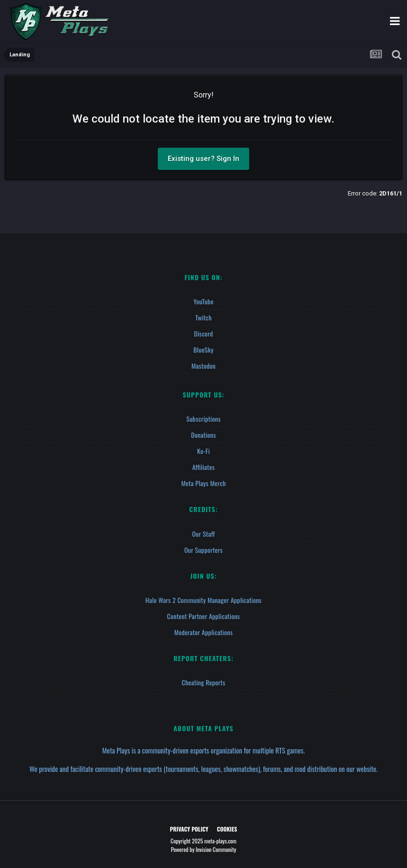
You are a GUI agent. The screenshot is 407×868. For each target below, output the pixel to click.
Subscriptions (203, 419)
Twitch (203, 317)
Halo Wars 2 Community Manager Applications (203, 600)
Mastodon (203, 366)
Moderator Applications (204, 632)
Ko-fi (203, 451)
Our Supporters (203, 550)
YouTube (203, 301)
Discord (203, 333)
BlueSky (203, 350)
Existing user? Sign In (203, 159)
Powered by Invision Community (204, 849)
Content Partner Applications (204, 616)
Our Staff (203, 534)
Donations (203, 435)
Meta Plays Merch (204, 483)
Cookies (227, 829)
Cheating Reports (204, 682)
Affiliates (204, 467)
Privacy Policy (189, 829)
